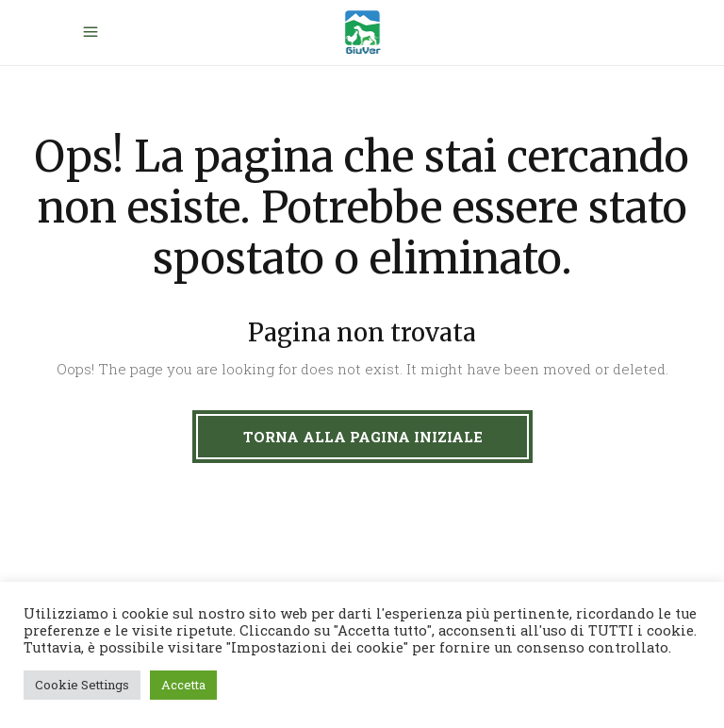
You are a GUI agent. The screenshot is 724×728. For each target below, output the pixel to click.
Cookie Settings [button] (82, 685)
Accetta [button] (183, 685)
